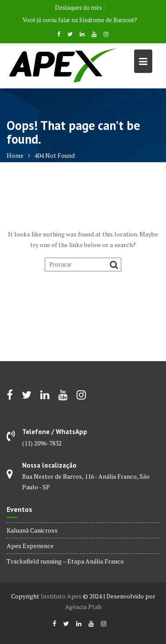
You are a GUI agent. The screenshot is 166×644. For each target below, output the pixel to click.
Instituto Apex (61, 596)
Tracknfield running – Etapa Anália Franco (65, 561)
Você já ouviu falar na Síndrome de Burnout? (80, 20)
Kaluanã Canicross (32, 530)
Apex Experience (30, 546)
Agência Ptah (83, 607)
